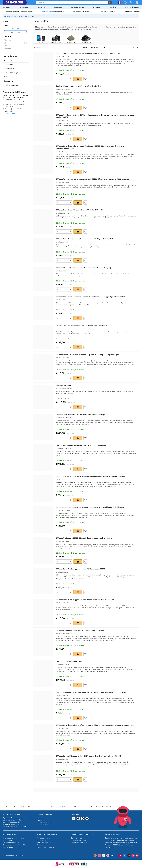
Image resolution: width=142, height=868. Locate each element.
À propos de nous (44, 838)
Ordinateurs (97, 7)
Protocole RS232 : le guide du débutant (120, 845)
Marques (6, 7)
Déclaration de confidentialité (15, 845)
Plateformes (41, 7)
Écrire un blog (76, 838)
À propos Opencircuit (47, 835)
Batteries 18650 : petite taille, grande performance (122, 843)
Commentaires (43, 840)
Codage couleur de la (79, 843)
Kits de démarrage (77, 7)
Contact (137, 12)
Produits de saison (132, 7)
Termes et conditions (11, 843)
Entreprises (128, 12)
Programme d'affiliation (80, 840)
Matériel (113, 7)
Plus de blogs (110, 847)
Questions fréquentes (45, 847)
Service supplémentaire (82, 835)
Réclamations (8, 847)
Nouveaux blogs (112, 835)
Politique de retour (10, 840)
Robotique (58, 7)
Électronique (23, 7)
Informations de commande (14, 838)
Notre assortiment (44, 843)
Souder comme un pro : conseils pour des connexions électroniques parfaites (122, 838)
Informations (9, 835)
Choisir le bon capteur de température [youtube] (122, 840)
